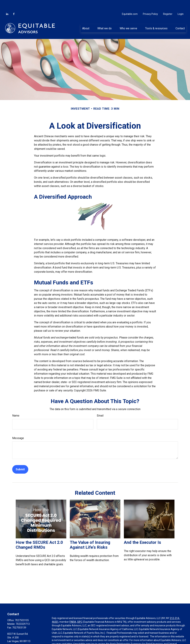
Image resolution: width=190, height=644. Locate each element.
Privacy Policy (150, 3)
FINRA (73, 611)
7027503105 (22, 610)
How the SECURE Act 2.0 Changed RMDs (39, 534)
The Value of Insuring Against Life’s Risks (90, 534)
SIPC (80, 611)
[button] (86, 18)
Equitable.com (130, 3)
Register (168, 3)
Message (18, 428)
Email (100, 405)
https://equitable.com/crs (81, 633)
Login (181, 3)
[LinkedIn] (7, 3)
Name (16, 405)
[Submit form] (20, 459)
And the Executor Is (142, 532)
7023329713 (23, 613)
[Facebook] (14, 3)
